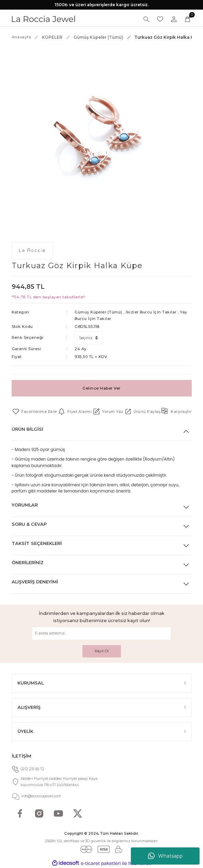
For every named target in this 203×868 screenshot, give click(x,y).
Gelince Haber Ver (101, 388)
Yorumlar (25, 505)
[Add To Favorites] (34, 412)
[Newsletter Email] (101, 633)
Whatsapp (165, 856)
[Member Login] (174, 19)
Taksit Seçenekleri (37, 543)
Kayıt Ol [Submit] (102, 651)
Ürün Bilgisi (27, 429)
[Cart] (188, 19)
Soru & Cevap (29, 524)
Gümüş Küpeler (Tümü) (98, 312)
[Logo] (43, 19)
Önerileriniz (28, 563)
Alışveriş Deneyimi (35, 582)
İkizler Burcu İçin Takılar (151, 312)
